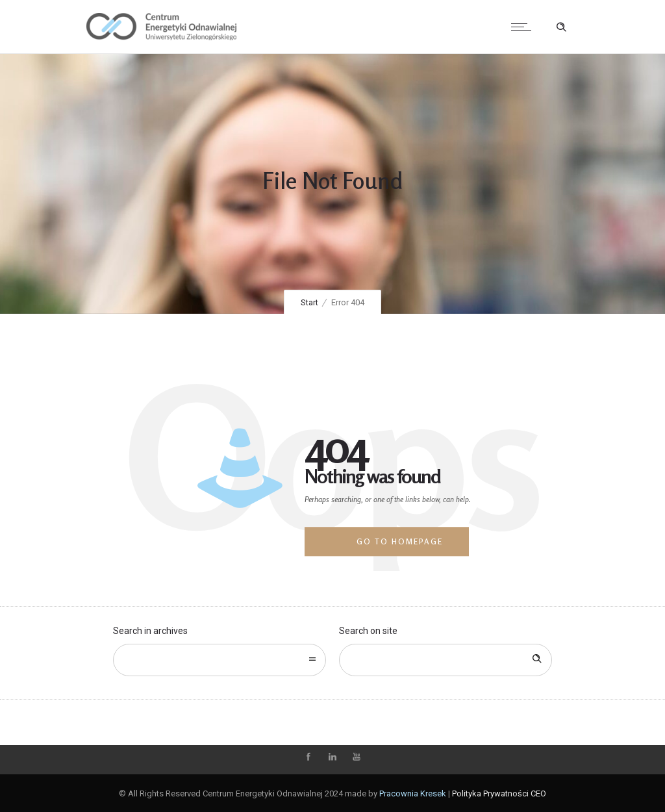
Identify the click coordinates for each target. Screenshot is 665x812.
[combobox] (220, 660)
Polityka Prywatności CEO (499, 793)
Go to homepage (400, 541)
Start (309, 302)
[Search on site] (445, 660)
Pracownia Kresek (413, 793)
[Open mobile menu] (524, 27)
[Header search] (561, 27)
